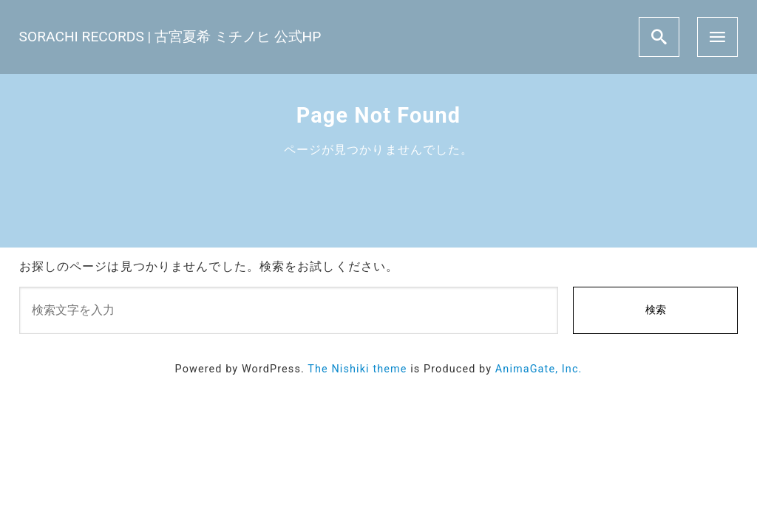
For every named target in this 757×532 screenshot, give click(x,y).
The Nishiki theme (357, 369)
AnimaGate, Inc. (539, 369)
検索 (656, 310)
